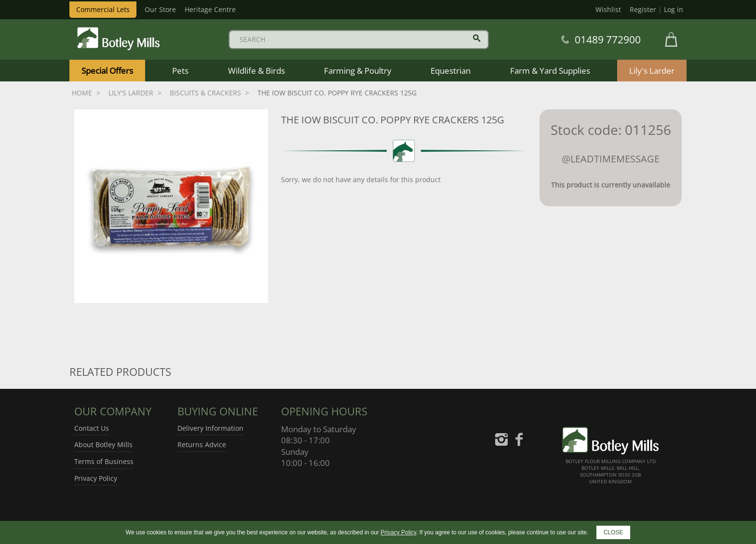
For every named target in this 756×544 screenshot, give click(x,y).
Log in (674, 9)
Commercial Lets (103, 9)
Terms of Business (104, 461)
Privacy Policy (96, 478)
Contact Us (92, 428)
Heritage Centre (210, 9)
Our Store (160, 9)
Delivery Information (210, 428)
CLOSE (614, 532)
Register (643, 9)
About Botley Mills (103, 444)
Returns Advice (202, 444)
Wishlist (608, 9)
